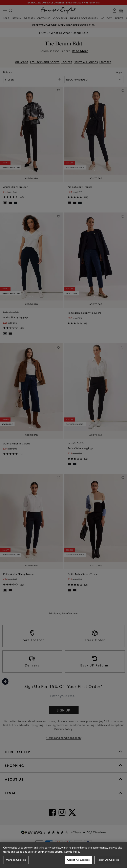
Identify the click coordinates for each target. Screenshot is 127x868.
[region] (63, 855)
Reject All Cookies (108, 860)
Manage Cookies (16, 860)
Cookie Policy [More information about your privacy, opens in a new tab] (72, 852)
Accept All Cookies (78, 860)
